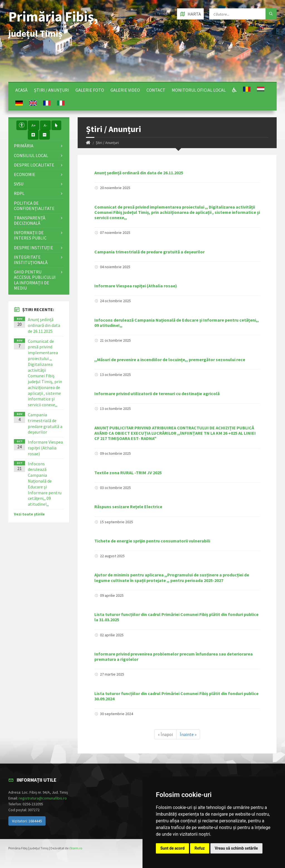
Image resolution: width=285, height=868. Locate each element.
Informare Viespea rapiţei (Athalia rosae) (136, 286)
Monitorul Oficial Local (199, 90)
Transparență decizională (30, 220)
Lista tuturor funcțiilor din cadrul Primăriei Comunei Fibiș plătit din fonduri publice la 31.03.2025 (176, 617)
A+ (34, 125)
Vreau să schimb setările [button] (236, 848)
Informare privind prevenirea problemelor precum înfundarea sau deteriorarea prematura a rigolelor (174, 656)
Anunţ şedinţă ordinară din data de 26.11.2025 (139, 173)
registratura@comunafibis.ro (43, 798)
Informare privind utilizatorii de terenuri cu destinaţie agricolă (157, 393)
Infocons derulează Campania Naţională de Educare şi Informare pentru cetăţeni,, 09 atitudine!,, (177, 323)
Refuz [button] (200, 848)
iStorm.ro (76, 848)
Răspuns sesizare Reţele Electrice (128, 507)
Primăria (24, 146)
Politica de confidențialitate (34, 206)
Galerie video (125, 90)
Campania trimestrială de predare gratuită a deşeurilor (149, 252)
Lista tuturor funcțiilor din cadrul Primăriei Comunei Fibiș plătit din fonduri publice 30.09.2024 (176, 696)
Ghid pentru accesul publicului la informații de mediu (35, 280)
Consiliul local (31, 155)
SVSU (19, 184)
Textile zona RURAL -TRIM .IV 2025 (128, 473)
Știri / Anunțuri (51, 90)
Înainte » (188, 734)
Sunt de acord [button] (172, 848)
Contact (156, 90)
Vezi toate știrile (29, 514)
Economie (25, 174)
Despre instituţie (34, 248)
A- (45, 125)
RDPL (19, 193)
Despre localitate (34, 165)
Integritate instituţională (31, 260)
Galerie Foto (90, 90)
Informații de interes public (30, 235)
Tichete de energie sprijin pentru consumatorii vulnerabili (152, 541)
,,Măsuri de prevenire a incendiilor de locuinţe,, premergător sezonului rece (170, 360)
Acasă (21, 90)
